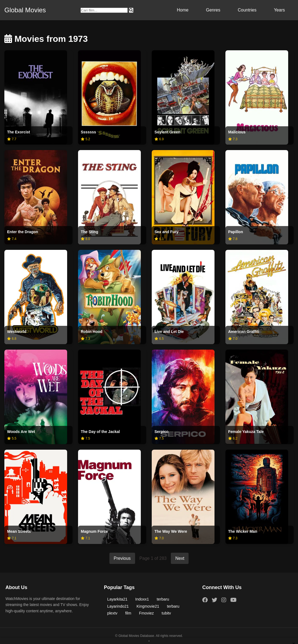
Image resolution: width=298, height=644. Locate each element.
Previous (122, 558)
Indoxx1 (142, 599)
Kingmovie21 (148, 606)
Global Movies (25, 10)
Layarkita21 (117, 599)
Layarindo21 (118, 606)
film (128, 613)
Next (180, 558)
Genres (213, 10)
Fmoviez (147, 613)
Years (279, 10)
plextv (112, 613)
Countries (247, 10)
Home (183, 10)
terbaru (163, 599)
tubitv (166, 613)
